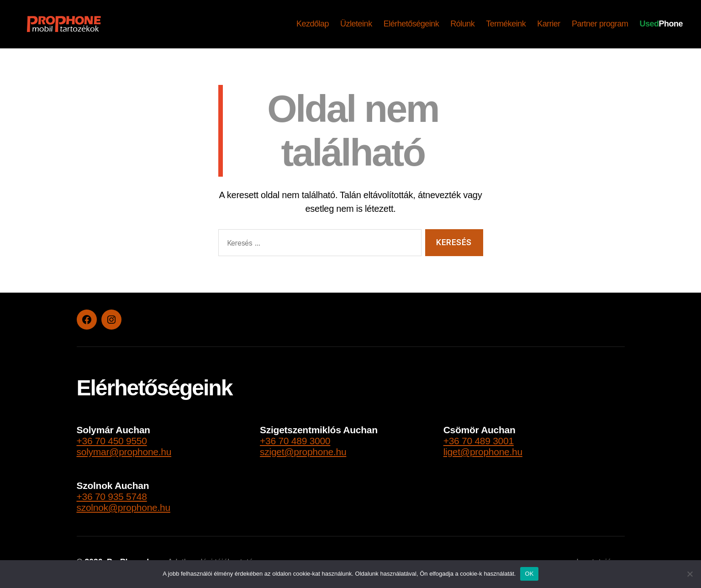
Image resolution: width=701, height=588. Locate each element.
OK (529, 574)
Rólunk (462, 24)
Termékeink (506, 24)
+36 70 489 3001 (479, 441)
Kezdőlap (313, 24)
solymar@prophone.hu (124, 452)
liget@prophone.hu (483, 452)
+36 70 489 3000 (295, 441)
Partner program (600, 24)
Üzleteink (356, 24)
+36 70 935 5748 (112, 496)
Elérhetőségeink (411, 24)
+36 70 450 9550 (112, 441)
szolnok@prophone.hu (124, 507)
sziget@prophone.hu (303, 452)
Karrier (549, 24)
